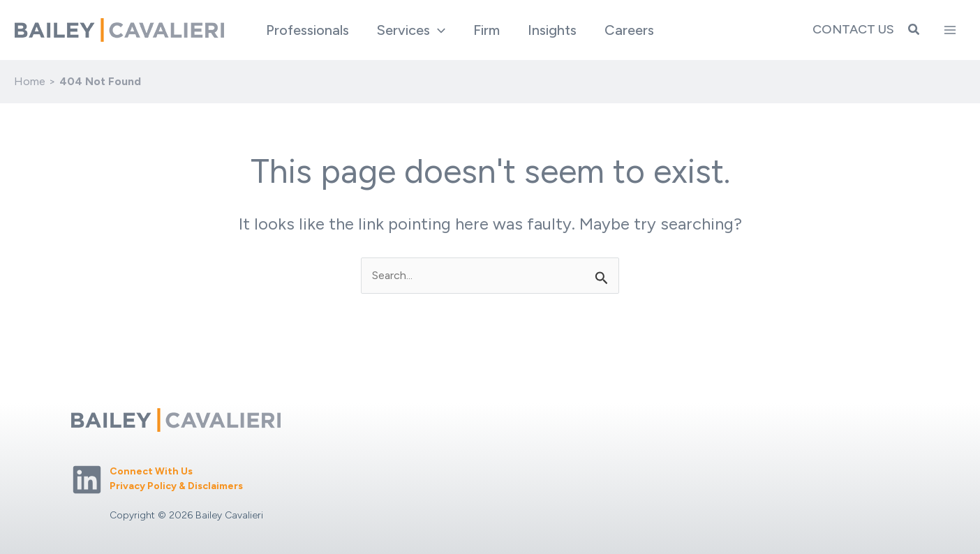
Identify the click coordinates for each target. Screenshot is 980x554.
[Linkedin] (87, 480)
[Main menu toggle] (950, 30)
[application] (438, 30)
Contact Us (853, 29)
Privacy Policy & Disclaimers (176, 486)
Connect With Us (151, 471)
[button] (411, 30)
